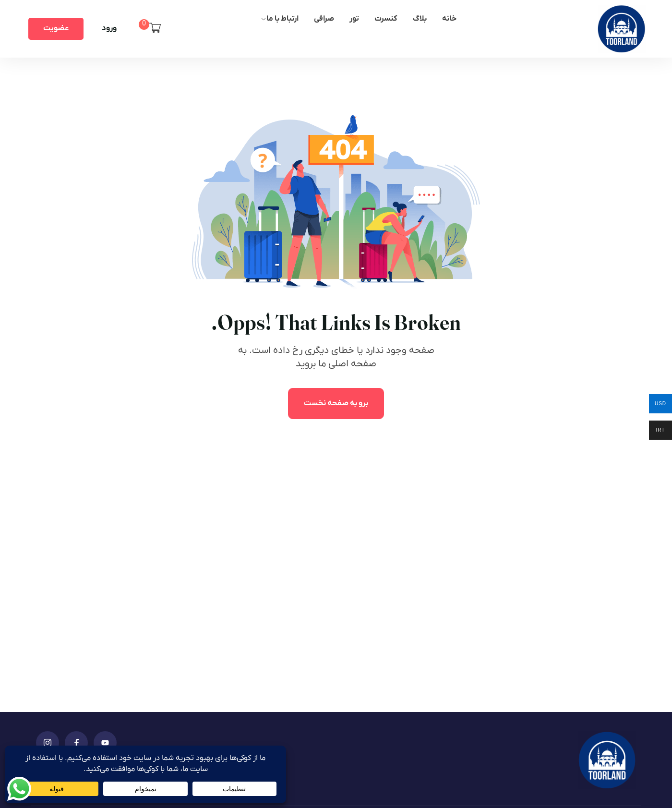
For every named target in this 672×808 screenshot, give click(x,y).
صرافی (324, 19)
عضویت (56, 28)
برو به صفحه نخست (336, 403)
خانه (449, 19)
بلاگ (420, 19)
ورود (109, 28)
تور (354, 19)
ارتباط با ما (282, 19)
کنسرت (386, 19)
